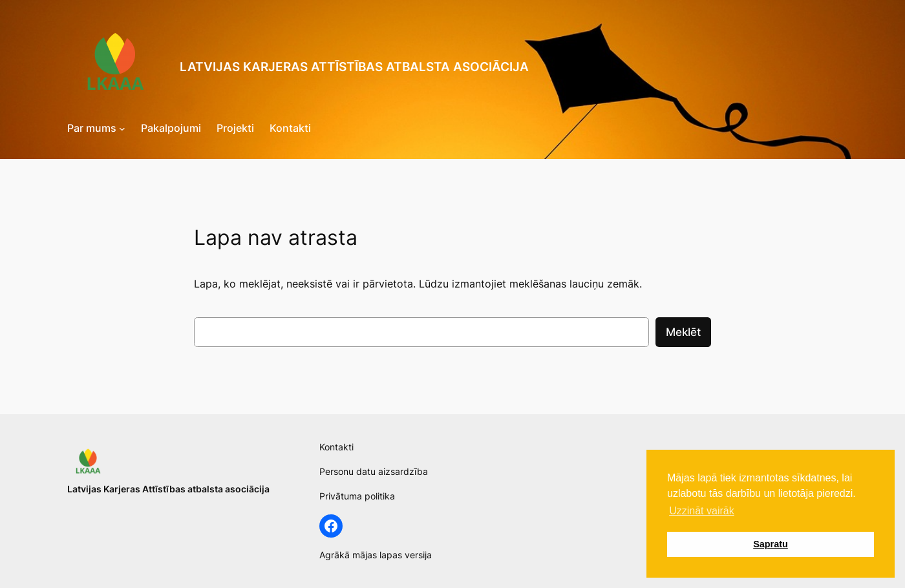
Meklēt (683, 332)
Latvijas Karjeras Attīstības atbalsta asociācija (354, 67)
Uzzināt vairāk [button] (701, 511)
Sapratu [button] (771, 544)
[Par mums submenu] (122, 129)
